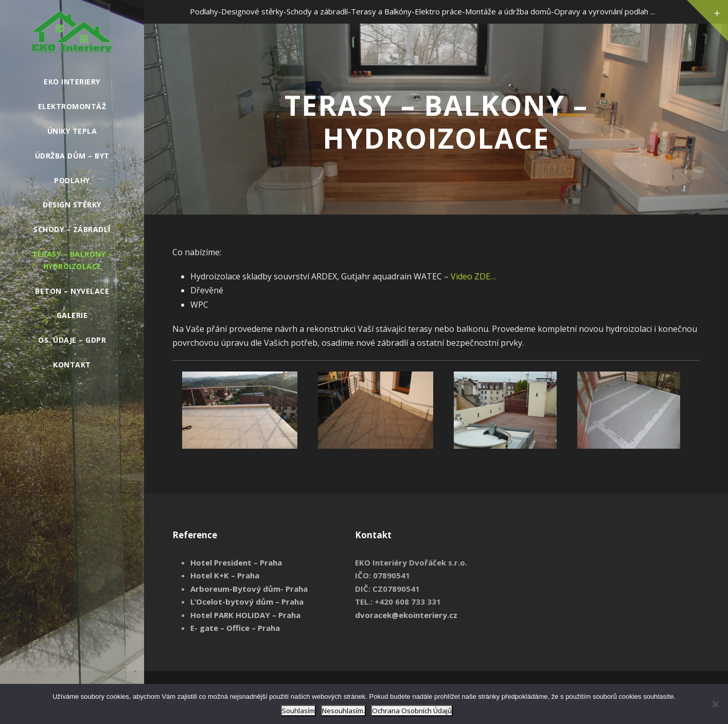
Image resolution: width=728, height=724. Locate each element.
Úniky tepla (72, 131)
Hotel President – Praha (236, 562)
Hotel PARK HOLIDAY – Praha (245, 615)
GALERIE (72, 315)
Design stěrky (72, 205)
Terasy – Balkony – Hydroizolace (72, 260)
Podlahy (72, 180)
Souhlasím (298, 711)
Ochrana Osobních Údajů (412, 711)
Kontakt (72, 365)
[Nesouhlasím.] (715, 704)
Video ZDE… (473, 276)
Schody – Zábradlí (72, 229)
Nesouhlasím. (343, 711)
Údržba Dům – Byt (72, 156)
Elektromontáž (72, 106)
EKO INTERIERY (72, 82)
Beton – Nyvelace (72, 291)
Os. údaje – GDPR (72, 340)
